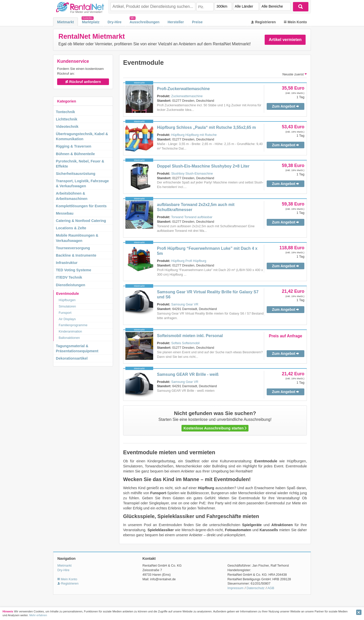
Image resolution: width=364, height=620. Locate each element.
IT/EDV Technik (69, 277)
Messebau (65, 213)
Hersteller (176, 22)
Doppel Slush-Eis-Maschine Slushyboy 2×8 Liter (203, 166)
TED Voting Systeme (74, 270)
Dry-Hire (114, 22)
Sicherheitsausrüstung (76, 174)
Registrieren (263, 22)
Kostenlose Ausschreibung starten (215, 428)
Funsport (65, 313)
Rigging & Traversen (74, 146)
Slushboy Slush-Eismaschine (192, 173)
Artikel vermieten (285, 40)
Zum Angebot (286, 106)
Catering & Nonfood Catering (81, 221)
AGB (271, 588)
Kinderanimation (70, 331)
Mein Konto (295, 22)
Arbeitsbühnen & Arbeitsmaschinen (72, 196)
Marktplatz (91, 22)
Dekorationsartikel (72, 358)
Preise (197, 22)
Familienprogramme (73, 325)
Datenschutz (255, 588)
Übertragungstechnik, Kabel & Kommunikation (82, 136)
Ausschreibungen (145, 22)
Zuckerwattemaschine (187, 96)
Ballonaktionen (69, 338)
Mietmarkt (65, 22)
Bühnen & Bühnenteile (75, 154)
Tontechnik (65, 112)
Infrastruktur (67, 263)
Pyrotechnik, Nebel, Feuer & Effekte (80, 164)
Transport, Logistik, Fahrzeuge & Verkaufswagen (82, 183)
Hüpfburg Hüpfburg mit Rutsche (194, 135)
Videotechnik (67, 127)
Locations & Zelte (71, 228)
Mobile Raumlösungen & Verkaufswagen (77, 238)
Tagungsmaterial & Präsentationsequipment (77, 348)
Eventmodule (67, 294)
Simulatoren (67, 306)
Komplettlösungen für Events (81, 206)
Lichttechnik (67, 119)
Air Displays (67, 319)
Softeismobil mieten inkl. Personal (190, 336)
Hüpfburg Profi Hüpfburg (189, 261)
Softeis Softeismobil (185, 343)
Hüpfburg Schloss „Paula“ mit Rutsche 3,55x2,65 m (206, 127)
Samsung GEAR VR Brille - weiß (188, 374)
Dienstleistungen (71, 285)
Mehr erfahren (38, 615)
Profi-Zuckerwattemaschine (183, 89)
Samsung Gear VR (185, 304)
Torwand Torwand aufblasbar (192, 217)
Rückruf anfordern (83, 82)
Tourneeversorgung (73, 248)
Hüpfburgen (67, 300)
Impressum (235, 588)
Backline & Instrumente (76, 255)
